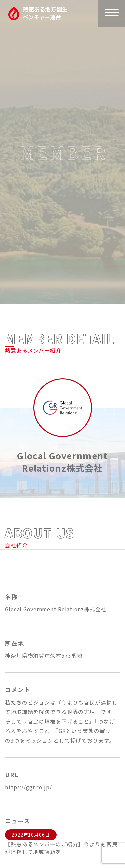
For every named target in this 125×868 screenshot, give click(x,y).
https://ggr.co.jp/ (28, 787)
